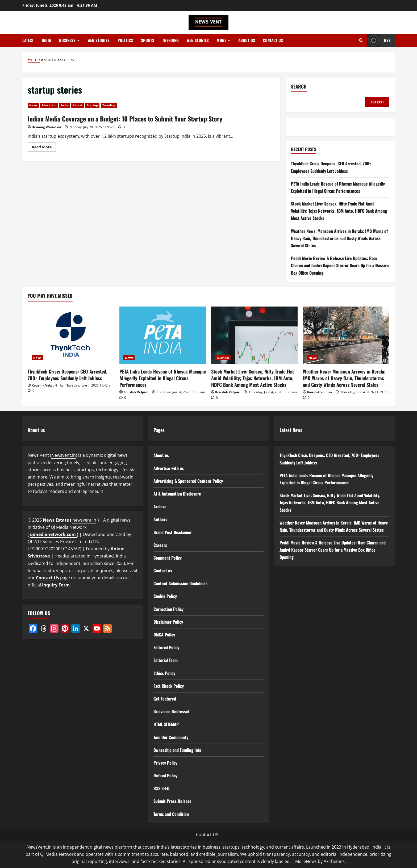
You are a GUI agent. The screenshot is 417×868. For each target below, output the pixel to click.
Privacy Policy (165, 763)
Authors (160, 519)
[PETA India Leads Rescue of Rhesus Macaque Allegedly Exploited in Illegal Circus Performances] (163, 335)
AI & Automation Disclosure (177, 494)
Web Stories (99, 40)
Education (49, 105)
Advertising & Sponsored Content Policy (188, 481)
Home (34, 60)
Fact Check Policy (169, 686)
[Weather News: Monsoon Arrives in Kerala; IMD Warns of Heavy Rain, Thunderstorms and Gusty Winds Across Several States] (346, 335)
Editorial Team (166, 660)
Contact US (207, 835)
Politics (125, 40)
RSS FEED (161, 788)
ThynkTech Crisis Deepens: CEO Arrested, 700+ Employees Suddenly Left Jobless (67, 375)
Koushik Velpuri (44, 385)
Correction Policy (168, 609)
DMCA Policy (164, 635)
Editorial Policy (166, 647)
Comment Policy (168, 558)
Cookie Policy (165, 596)
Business (67, 40)
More (222, 40)
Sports (148, 40)
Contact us (273, 40)
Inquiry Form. (57, 585)
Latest (28, 40)
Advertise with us (169, 468)
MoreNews (306, 861)
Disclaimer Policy (168, 622)
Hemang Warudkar (47, 127)
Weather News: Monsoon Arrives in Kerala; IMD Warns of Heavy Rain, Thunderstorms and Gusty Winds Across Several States (339, 238)
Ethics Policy (164, 673)
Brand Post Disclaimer (173, 532)
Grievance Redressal (171, 711)
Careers (160, 545)
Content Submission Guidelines (180, 583)
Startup (92, 105)
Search (299, 87)
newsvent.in (84, 520)
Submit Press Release (172, 801)
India (46, 40)
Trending (170, 40)
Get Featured (165, 699)
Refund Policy (165, 775)
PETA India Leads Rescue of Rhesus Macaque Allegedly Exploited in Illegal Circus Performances (163, 378)
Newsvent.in (64, 455)
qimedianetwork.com (53, 534)
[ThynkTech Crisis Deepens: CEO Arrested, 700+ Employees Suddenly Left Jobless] (71, 335)
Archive (160, 506)
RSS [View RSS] (379, 40)
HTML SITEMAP (166, 724)
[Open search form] (361, 40)
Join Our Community (171, 737)
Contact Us (47, 578)
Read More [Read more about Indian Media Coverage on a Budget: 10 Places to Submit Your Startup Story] (44, 148)
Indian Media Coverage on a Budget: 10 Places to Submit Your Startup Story (125, 119)
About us (247, 40)
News (33, 105)
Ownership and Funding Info (177, 750)
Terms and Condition (171, 814)
